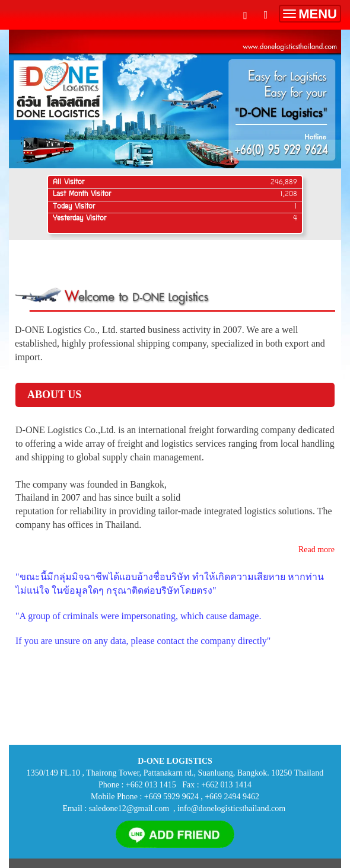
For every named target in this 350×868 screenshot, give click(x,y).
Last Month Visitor (82, 194)
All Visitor (69, 182)
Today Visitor (74, 207)
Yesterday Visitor (79, 219)
